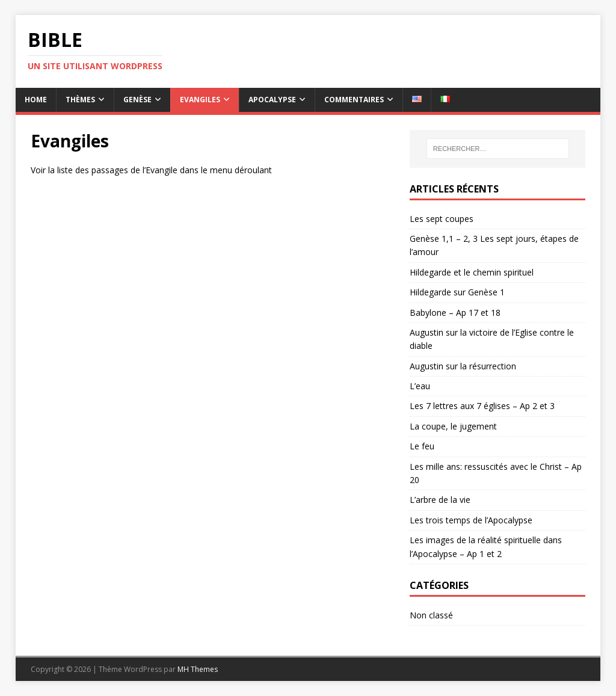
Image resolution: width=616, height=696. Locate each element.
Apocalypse (272, 100)
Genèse (137, 100)
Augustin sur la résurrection (463, 366)
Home (36, 100)
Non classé (431, 615)
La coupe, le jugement (453, 426)
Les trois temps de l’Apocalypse (471, 520)
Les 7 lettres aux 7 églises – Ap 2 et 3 (482, 406)
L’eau (420, 386)
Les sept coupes (442, 219)
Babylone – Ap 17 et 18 (455, 313)
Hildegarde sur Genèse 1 (457, 292)
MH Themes (198, 669)
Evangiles (200, 100)
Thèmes (80, 100)
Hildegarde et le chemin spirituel (472, 272)
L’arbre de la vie (440, 500)
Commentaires (354, 100)
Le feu (422, 446)
